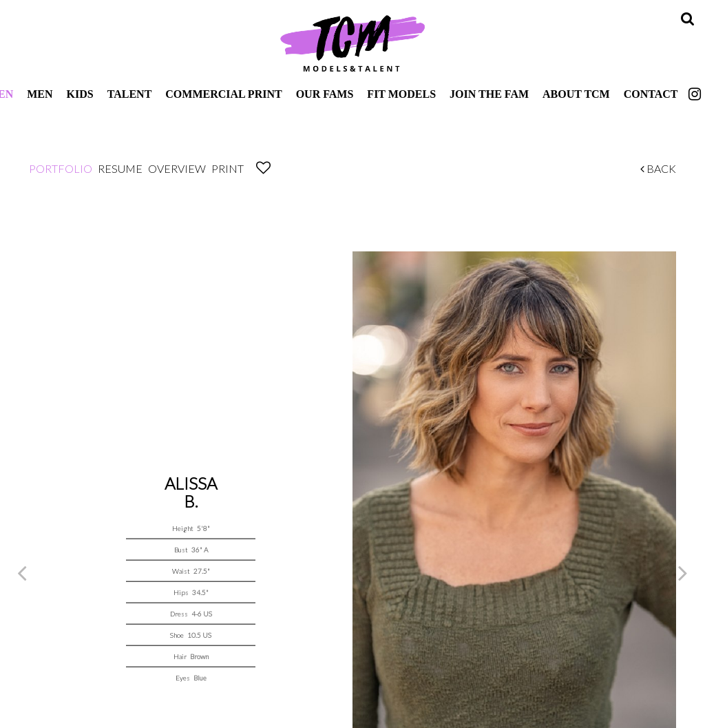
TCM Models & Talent (352, 43)
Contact (651, 94)
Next (683, 572)
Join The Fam (489, 94)
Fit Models (401, 94)
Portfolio (61, 168)
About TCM (576, 94)
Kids (80, 94)
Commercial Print (223, 94)
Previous (22, 572)
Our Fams (325, 94)
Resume (120, 168)
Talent (130, 94)
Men (40, 94)
